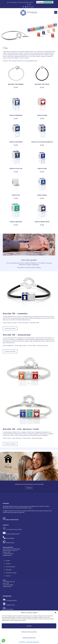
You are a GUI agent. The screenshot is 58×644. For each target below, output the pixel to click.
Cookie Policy (22, 642)
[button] (55, 613)
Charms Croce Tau (16, 168)
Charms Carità (42, 115)
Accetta (29, 626)
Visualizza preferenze (29, 638)
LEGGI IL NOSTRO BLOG (12, 520)
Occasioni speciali (10, 567)
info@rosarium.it (7, 555)
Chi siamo (8, 564)
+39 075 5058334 (13, 2)
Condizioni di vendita (11, 573)
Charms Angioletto (16, 115)
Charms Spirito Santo (42, 222)
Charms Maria (42, 195)
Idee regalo (9, 570)
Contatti (8, 561)
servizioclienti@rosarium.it (26, 2)
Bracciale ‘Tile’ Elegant (16, 84)
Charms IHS (16, 195)
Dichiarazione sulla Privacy (33, 642)
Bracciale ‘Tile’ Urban (42, 84)
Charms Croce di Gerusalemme (42, 142)
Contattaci (29, 488)
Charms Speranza (16, 222)
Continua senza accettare (29, 632)
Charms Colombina (16, 142)
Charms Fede (42, 168)
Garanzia (8, 576)
